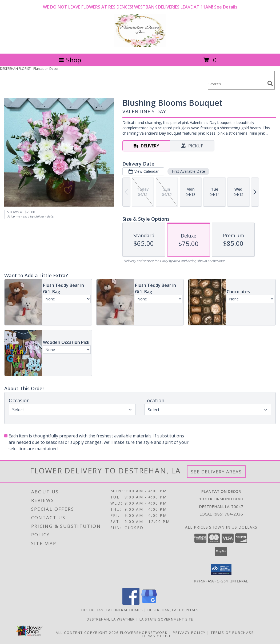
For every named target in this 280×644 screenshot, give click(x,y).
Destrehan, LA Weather (111, 619)
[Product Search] (237, 84)
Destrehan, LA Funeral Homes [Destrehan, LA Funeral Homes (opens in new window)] (112, 610)
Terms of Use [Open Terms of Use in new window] (157, 636)
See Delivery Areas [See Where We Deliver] (216, 472)
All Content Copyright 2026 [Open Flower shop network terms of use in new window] (87, 632)
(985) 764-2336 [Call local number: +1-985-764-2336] (228, 514)
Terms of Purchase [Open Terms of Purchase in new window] (232, 632)
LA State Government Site (166, 619)
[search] (270, 83)
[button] (221, 570)
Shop (70, 60)
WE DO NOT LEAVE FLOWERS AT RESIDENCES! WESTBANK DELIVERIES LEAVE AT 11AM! (140, 7)
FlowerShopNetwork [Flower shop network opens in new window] (144, 632)
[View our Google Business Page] (149, 603)
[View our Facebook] (131, 603)
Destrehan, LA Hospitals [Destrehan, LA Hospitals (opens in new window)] (173, 610)
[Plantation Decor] (140, 46)
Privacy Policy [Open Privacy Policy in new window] (189, 632)
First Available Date (188, 171)
